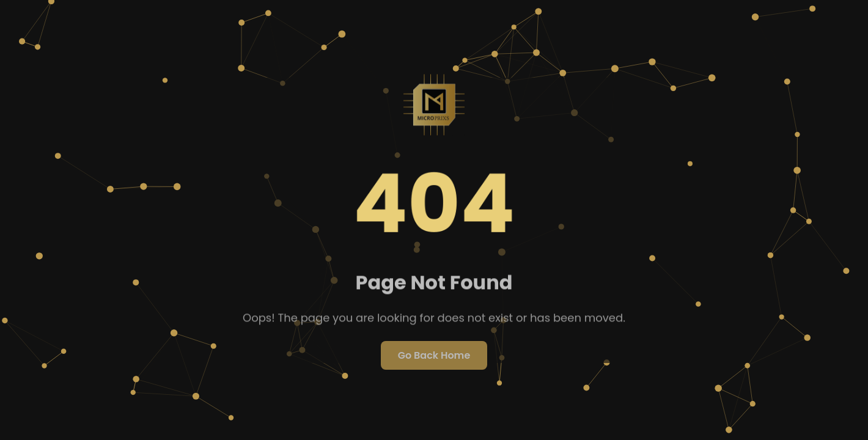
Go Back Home (434, 355)
